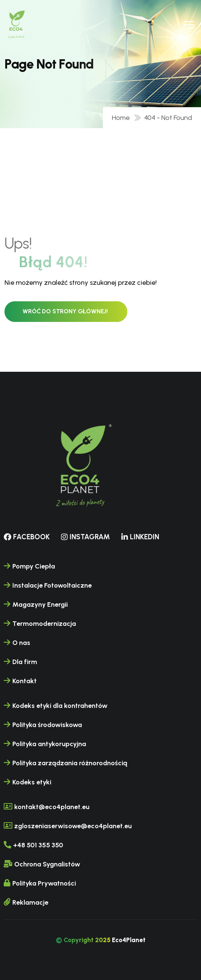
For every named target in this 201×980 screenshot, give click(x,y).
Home (122, 118)
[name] (16, 24)
